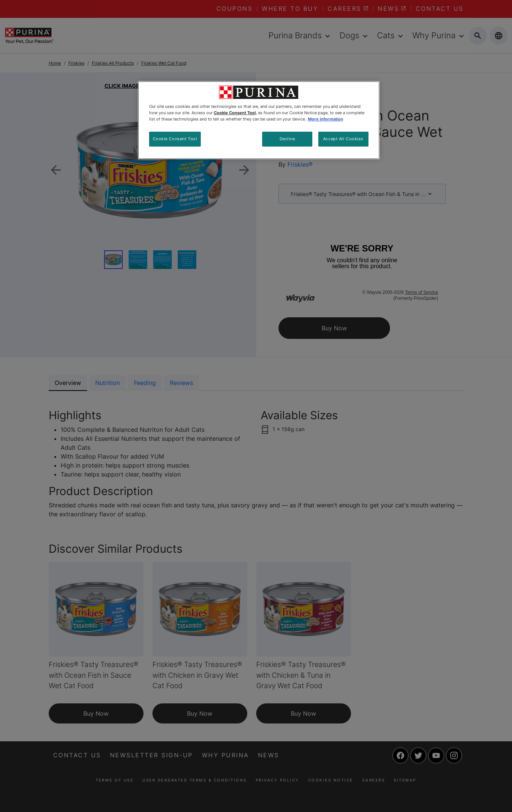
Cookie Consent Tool (175, 139)
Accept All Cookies (343, 139)
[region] (259, 120)
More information (326, 119)
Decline (287, 139)
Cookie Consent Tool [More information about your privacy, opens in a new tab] (235, 113)
